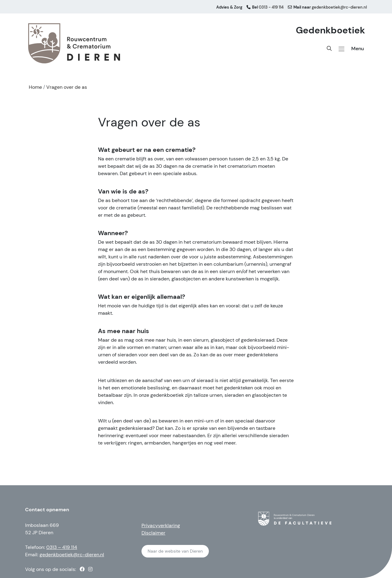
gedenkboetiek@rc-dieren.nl (72, 555)
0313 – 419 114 (62, 547)
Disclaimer (153, 533)
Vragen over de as (67, 87)
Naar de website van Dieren (175, 551)
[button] (341, 49)
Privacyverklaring (161, 525)
